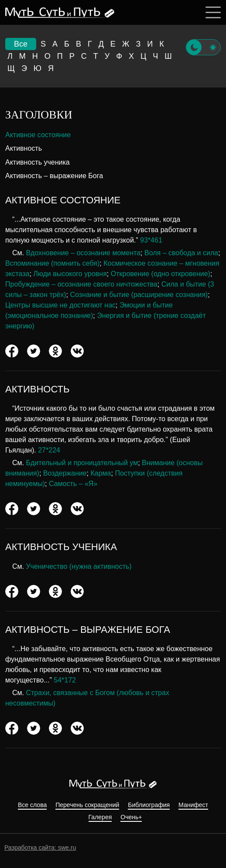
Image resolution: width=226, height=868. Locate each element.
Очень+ (131, 817)
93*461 (151, 240)
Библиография (149, 805)
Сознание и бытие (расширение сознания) (139, 295)
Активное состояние (38, 135)
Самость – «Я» (73, 484)
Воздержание (65, 473)
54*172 (65, 680)
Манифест (193, 805)
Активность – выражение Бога (54, 176)
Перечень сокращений (87, 805)
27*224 (49, 450)
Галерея (100, 817)
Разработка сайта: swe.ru (40, 848)
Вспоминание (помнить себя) (52, 263)
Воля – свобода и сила (181, 253)
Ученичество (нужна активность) (79, 566)
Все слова (32, 805)
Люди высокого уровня (70, 274)
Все (21, 44)
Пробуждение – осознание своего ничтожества (81, 284)
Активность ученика (38, 162)
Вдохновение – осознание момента (83, 253)
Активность (24, 148)
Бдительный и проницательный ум (82, 463)
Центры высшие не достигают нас (60, 305)
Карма (101, 473)
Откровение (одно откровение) (161, 274)
